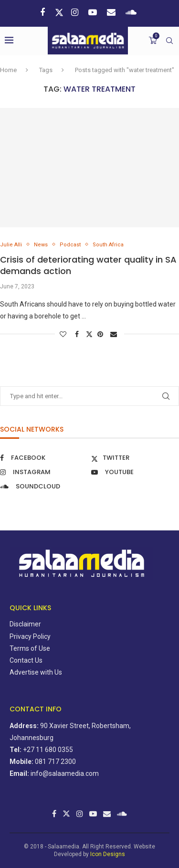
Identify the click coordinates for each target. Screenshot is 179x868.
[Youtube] (94, 12)
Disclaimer (25, 624)
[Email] (112, 12)
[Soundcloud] (132, 12)
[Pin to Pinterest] (101, 334)
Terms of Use (30, 648)
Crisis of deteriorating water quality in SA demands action (88, 265)
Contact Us (26, 660)
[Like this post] (64, 334)
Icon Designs (108, 854)
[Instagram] (76, 12)
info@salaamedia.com (65, 773)
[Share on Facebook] (78, 334)
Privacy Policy (30, 636)
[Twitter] (59, 12)
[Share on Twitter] (89, 334)
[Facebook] (44, 12)
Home (8, 70)
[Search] (169, 41)
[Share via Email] (115, 334)
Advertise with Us (36, 672)
